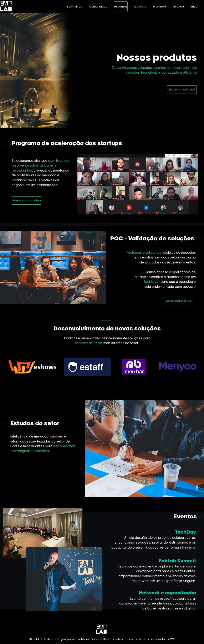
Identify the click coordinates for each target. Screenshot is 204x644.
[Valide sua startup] (178, 301)
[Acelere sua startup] (26, 200)
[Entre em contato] (182, 90)
